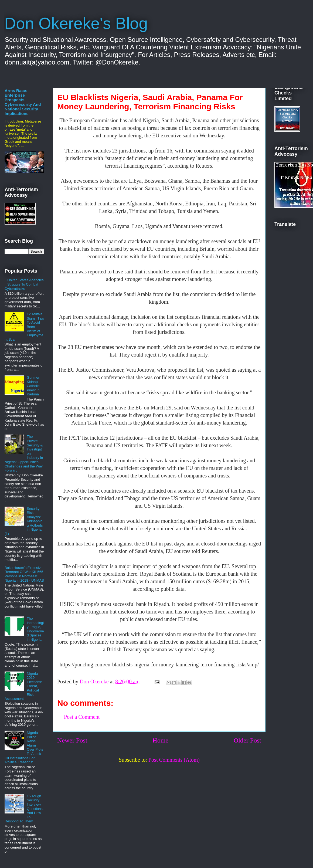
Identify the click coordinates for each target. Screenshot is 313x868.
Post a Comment (82, 717)
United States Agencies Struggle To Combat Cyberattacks (24, 284)
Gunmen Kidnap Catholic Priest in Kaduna (33, 386)
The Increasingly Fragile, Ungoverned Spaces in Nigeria (35, 629)
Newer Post (72, 740)
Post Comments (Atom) (174, 760)
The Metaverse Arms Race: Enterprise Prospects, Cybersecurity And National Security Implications (23, 100)
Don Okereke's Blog (76, 23)
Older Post (247, 740)
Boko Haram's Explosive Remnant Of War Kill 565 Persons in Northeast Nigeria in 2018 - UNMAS (24, 574)
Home (160, 740)
